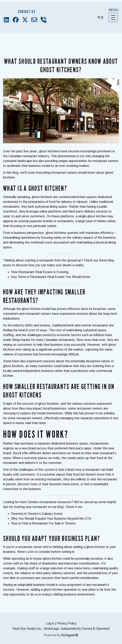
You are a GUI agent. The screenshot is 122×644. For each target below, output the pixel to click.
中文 (101, 17)
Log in (50, 623)
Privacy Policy (67, 623)
